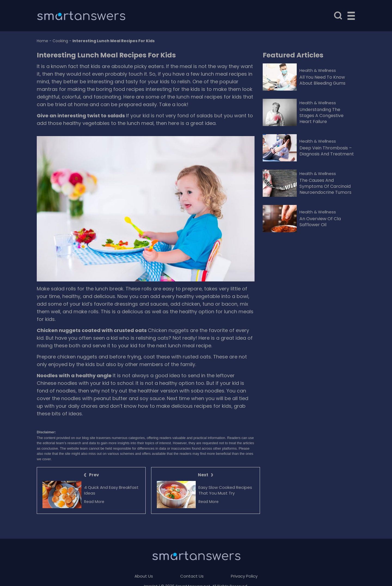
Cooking (60, 41)
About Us (144, 576)
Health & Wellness (318, 70)
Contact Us (192, 576)
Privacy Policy (244, 576)
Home (42, 41)
